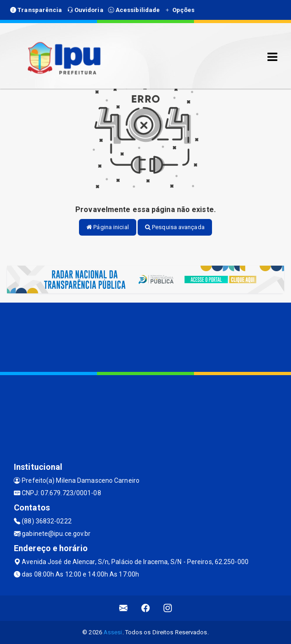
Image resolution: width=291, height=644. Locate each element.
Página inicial (108, 227)
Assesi (113, 632)
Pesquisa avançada (175, 227)
